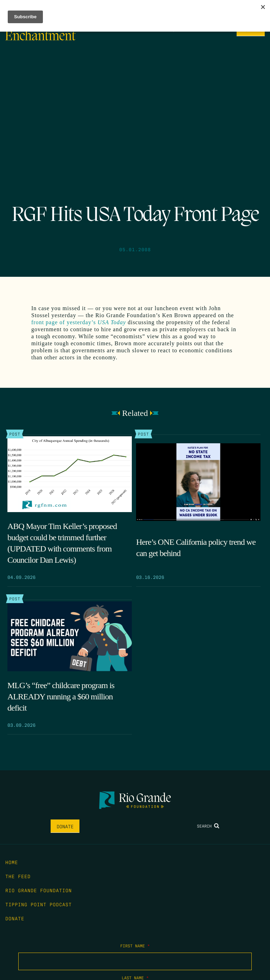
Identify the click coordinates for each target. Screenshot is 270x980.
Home (12, 862)
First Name (135, 946)
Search (208, 826)
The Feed (18, 876)
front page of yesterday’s (79, 322)
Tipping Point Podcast (38, 904)
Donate (65, 826)
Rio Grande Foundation (38, 890)
